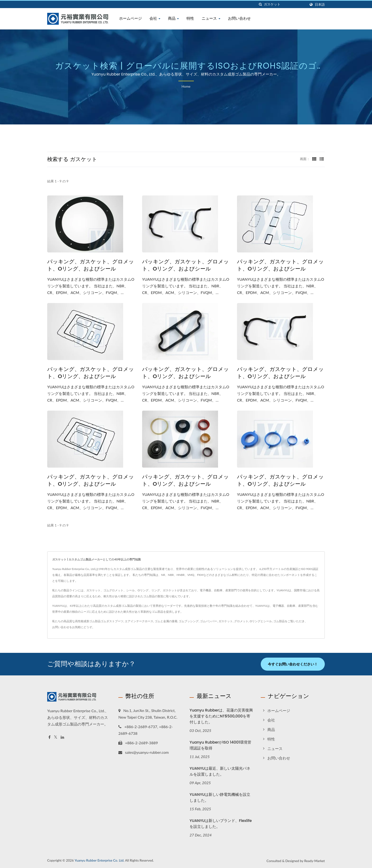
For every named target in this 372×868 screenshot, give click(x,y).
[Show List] (322, 159)
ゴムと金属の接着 (166, 621)
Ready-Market (314, 861)
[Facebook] (49, 737)
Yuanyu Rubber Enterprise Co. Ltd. (99, 860)
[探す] (260, 4)
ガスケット (226, 621)
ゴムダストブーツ (112, 621)
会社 (155, 18)
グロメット (241, 621)
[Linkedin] (62, 737)
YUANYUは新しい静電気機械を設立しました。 (220, 797)
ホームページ (130, 18)
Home (186, 86)
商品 (173, 18)
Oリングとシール (261, 621)
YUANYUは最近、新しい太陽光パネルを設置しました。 (220, 771)
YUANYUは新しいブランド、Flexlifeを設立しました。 (221, 824)
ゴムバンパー (209, 621)
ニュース (211, 18)
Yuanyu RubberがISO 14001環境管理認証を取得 (220, 745)
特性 (190, 18)
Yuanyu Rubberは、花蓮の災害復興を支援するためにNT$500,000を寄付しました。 (221, 716)
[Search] (285, 4)
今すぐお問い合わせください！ (293, 664)
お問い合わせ (239, 18)
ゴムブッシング (189, 621)
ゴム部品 (279, 621)
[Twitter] (56, 737)
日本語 (320, 5)
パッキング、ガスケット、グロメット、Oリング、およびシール (91, 265)
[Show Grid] (314, 159)
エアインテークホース (139, 621)
